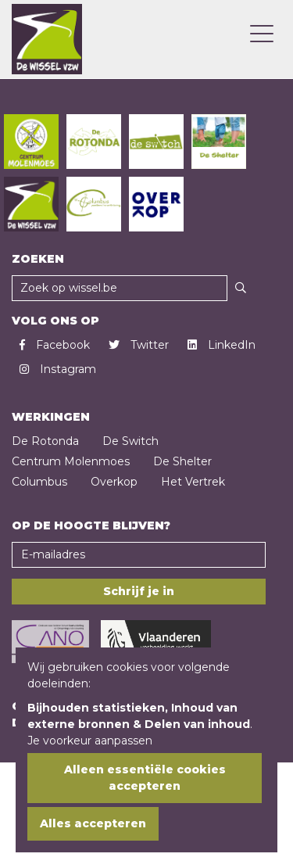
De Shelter (182, 461)
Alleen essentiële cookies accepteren (145, 778)
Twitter (139, 345)
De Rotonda (45, 441)
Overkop (114, 482)
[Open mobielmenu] (262, 35)
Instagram (58, 369)
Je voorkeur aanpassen (90, 741)
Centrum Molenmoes (71, 461)
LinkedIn (222, 345)
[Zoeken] (241, 288)
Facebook (55, 345)
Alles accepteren (93, 823)
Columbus (39, 482)
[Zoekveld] (120, 288)
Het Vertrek (193, 482)
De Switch (130, 441)
